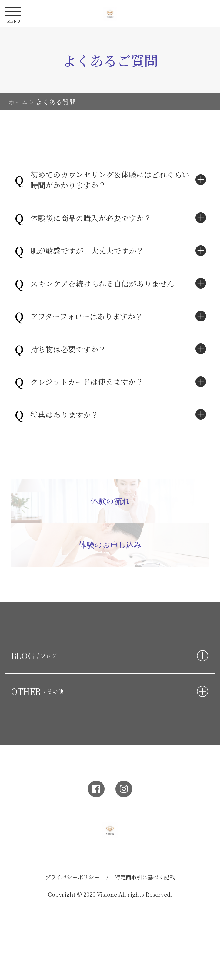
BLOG (35, 656)
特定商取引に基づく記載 (145, 877)
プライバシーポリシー (72, 877)
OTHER (38, 691)
